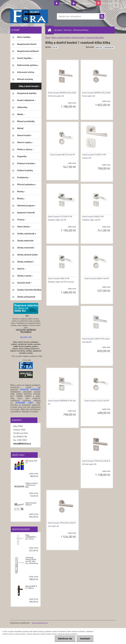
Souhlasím (85, 638)
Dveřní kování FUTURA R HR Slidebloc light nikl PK (60, 218)
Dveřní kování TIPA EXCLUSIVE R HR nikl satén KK (96, 463)
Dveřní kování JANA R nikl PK (97, 278)
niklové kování (78, 37)
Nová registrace (84, 3)
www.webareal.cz (40, 623)
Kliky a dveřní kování (61, 37)
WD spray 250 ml (31, 462)
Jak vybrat (58, 30)
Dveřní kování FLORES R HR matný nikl (94, 156)
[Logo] (29, 16)
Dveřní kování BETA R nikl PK (62, 155)
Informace (68, 30)
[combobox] (99, 47)
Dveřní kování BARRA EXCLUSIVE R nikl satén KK (96, 94)
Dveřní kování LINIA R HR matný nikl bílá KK (96, 340)
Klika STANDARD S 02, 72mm (31, 537)
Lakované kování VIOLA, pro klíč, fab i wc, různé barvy (32, 560)
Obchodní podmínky (81, 30)
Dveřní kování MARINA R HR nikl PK (62, 402)
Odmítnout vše (65, 638)
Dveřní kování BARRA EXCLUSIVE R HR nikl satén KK (62, 94)
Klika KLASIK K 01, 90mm (31, 587)
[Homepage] (50, 30)
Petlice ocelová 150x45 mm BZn (31, 485)
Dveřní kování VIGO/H (31, 504)
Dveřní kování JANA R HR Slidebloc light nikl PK (93, 218)
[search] (102, 17)
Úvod (48, 37)
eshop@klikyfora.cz (22, 443)
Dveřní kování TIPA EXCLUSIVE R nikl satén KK (62, 524)
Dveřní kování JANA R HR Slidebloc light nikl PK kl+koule (61, 280)
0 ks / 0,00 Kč (108, 3)
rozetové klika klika (95, 37)
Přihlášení (65, 3)
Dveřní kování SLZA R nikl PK (97, 401)
